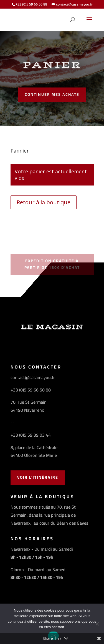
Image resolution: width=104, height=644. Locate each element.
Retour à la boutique (44, 202)
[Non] (97, 624)
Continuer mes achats (52, 94)
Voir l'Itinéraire (38, 477)
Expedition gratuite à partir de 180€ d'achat (52, 264)
